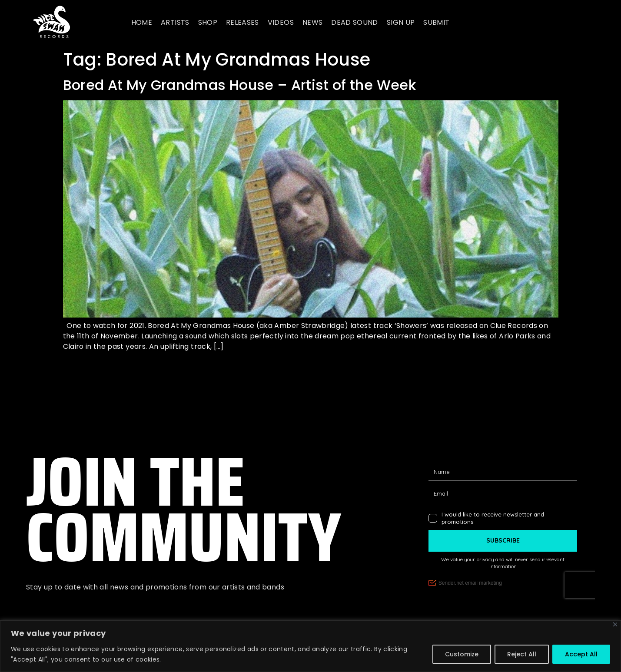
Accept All (581, 654)
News (312, 22)
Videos (281, 22)
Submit (436, 22)
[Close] (615, 624)
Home (142, 22)
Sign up (401, 22)
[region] (310, 646)
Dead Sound (355, 22)
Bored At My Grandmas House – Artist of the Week (239, 85)
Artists (175, 22)
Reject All (522, 654)
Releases (242, 22)
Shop (208, 22)
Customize (462, 654)
